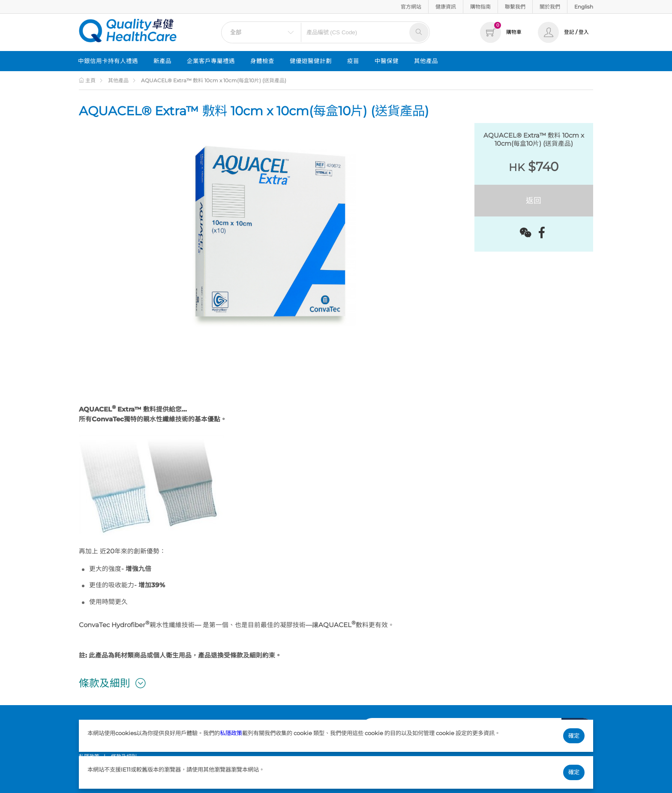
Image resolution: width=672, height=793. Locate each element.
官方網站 (411, 7)
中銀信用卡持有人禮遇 (108, 61)
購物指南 (480, 7)
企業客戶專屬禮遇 (211, 61)
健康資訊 (446, 7)
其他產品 (426, 61)
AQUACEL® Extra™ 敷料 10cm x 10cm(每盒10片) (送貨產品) (214, 80)
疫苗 (353, 61)
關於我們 (550, 7)
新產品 (162, 61)
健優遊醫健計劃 (311, 61)
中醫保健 (387, 61)
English (584, 7)
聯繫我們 (515, 7)
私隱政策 (231, 733)
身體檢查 (262, 61)
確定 (574, 736)
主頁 (87, 80)
